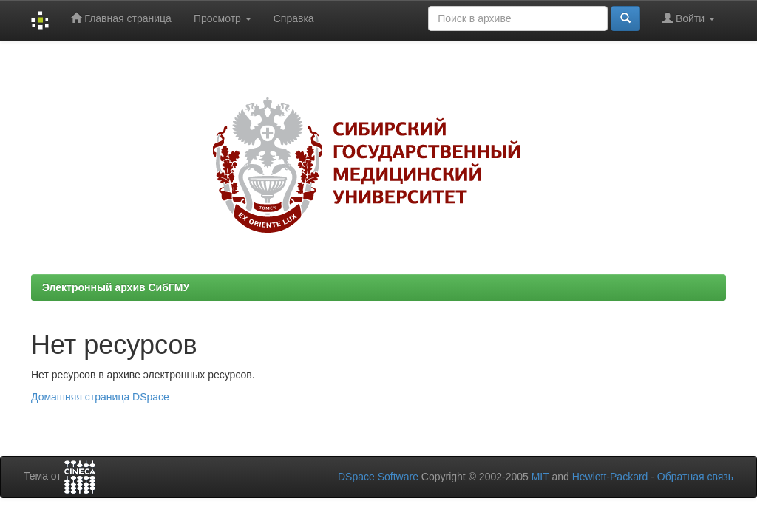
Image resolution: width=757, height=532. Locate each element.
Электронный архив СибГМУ (116, 287)
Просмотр (223, 18)
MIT (540, 477)
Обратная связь (695, 477)
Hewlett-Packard (610, 477)
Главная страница (121, 18)
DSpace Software (378, 477)
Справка (294, 18)
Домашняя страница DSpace (100, 397)
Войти (689, 18)
